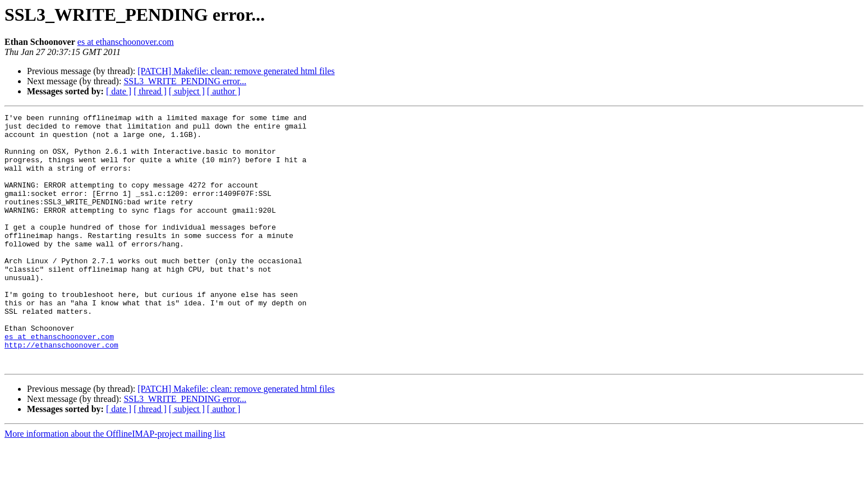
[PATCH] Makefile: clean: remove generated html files (236, 71)
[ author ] (224, 91)
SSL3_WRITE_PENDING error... (185, 81)
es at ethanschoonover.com (126, 42)
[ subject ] (187, 91)
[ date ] (119, 91)
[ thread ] (150, 91)
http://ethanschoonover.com (61, 392)
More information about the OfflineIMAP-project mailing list (115, 484)
